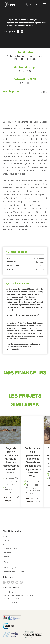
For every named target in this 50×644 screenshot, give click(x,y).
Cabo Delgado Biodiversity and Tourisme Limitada (25, 57)
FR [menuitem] (36, 5)
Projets (6, 545)
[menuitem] (37, 5)
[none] (37, 5)
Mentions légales (10, 568)
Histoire (6, 541)
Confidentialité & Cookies (13, 572)
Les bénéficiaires (10, 549)
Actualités (7, 553)
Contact (6, 557)
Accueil (6, 537)
